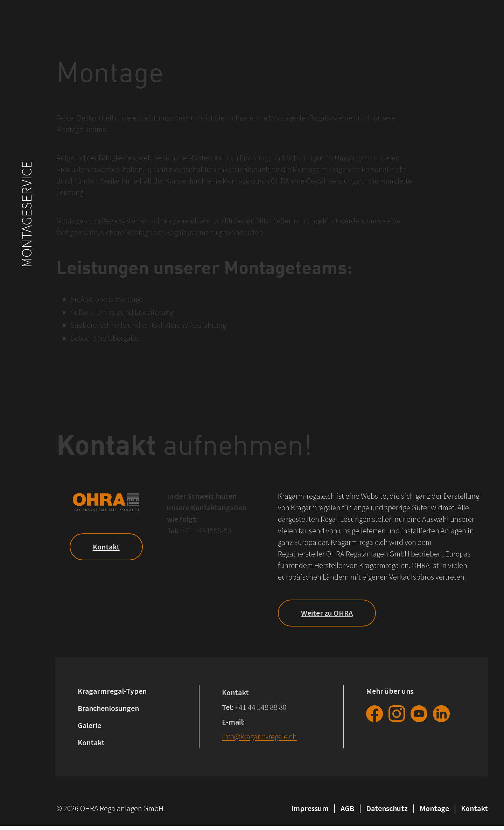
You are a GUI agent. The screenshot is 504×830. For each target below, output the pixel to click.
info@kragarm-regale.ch (259, 736)
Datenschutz (387, 808)
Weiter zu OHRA (327, 613)
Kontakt (106, 547)
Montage (434, 808)
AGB (347, 808)
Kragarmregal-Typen (112, 691)
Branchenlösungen (108, 708)
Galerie (89, 725)
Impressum (310, 808)
